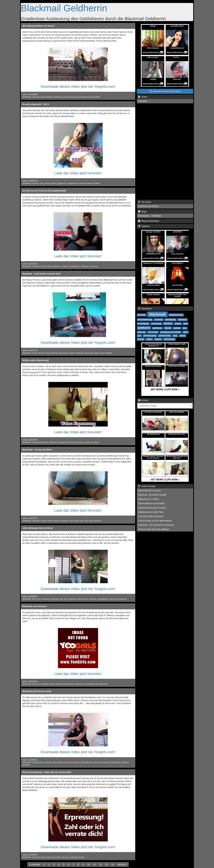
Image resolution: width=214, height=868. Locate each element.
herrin (59, 857)
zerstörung (89, 442)
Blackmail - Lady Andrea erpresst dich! (42, 274)
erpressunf (58, 97)
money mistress (51, 183)
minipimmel (72, 599)
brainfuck (159, 320)
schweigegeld (103, 599)
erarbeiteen (56, 266)
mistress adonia (47, 521)
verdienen (65, 266)
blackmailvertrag (145, 320)
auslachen (123, 599)
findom (178, 324)
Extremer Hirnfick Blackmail (151, 516)
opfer (185, 332)
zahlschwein (169, 339)
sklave (97, 353)
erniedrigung (89, 684)
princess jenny (69, 97)
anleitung (84, 266)
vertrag (141, 339)
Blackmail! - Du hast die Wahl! (37, 450)
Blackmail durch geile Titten (151, 512)
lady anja (65, 857)
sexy (175, 336)
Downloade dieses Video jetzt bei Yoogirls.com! (78, 87)
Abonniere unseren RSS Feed (165, 91)
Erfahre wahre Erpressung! (36, 360)
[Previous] (34, 864)
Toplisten (144, 226)
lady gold (62, 442)
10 (89, 864)
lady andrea (64, 353)
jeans (77, 521)
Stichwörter (145, 309)
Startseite (143, 101)
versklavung (79, 684)
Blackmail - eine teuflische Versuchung (156, 525)
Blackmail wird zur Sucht (150, 491)
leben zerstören (95, 521)
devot (102, 353)
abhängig (73, 857)
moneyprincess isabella (76, 183)
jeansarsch (64, 521)
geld (186, 324)
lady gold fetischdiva (40, 442)
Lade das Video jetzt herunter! (78, 173)
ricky (61, 599)
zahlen (149, 339)
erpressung (93, 266)
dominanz (182, 320)
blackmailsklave (47, 97)
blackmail (36, 97)
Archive (143, 400)
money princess (52, 353)
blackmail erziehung (102, 762)
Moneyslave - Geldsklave (150, 216)
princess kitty (45, 266)
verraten (81, 857)
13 (107, 864)
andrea (72, 353)
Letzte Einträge (147, 486)
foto (65, 599)
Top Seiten (145, 202)
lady (185, 328)
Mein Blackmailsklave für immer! (38, 26)
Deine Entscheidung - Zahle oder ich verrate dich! (47, 772)
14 (113, 864)
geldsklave (157, 328)
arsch (72, 521)
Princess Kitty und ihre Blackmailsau (155, 521)
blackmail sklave (73, 762)
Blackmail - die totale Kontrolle (152, 495)
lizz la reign (153, 332)
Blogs (142, 211)
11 (95, 864)
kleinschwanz (83, 599)
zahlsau (158, 339)
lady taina (36, 684)
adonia (56, 521)
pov (139, 336)
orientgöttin (45, 684)
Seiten (143, 97)
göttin (53, 684)
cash (42, 183)
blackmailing (116, 762)
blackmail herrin (87, 762)
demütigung (171, 320)
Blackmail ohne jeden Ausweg (152, 508)
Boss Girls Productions (41, 599)
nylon (86, 521)
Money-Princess (38, 353)
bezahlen (96, 97)
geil (82, 521)
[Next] (122, 864)
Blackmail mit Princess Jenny (37, 691)
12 (101, 864)
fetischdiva (53, 442)
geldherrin (62, 183)
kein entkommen (102, 684)
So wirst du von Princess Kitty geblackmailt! (44, 191)
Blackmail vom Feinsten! (34, 606)
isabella (89, 183)
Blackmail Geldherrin (64, 8)
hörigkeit (109, 353)
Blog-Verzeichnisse (149, 221)
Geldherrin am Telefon (148, 206)
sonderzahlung (86, 97)
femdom (168, 323)
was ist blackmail (59, 762)
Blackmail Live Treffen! (149, 499)
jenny (77, 97)
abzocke (35, 183)
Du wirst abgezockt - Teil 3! (36, 104)
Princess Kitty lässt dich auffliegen (154, 529)
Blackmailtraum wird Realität (151, 503)
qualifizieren (75, 266)
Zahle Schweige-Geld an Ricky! (38, 528)
